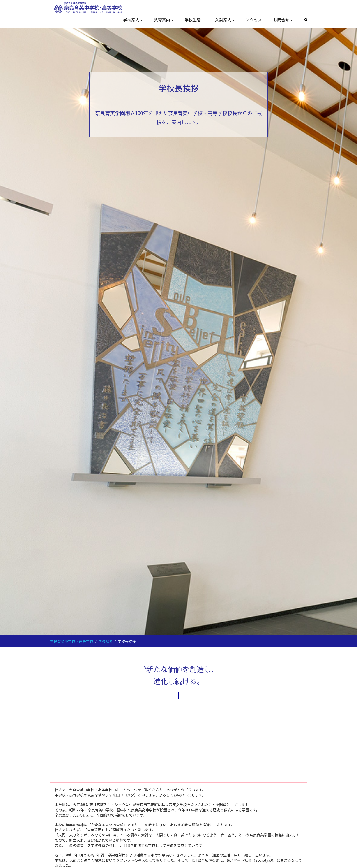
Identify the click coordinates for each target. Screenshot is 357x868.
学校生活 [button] (194, 8)
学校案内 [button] (133, 8)
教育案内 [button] (164, 8)
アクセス (254, 8)
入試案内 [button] (225, 8)
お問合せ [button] (283, 8)
